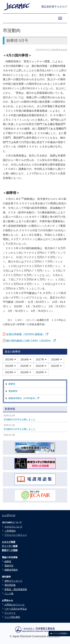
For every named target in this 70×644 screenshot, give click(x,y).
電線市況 (9, 566)
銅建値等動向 (11, 570)
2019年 (10, 366)
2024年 (26, 372)
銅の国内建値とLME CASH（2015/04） (31, 341)
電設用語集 (10, 585)
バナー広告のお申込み (16, 609)
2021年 (41, 366)
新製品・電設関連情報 (16, 589)
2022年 (56, 366)
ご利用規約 (10, 531)
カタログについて (13, 527)
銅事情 (12, 384)
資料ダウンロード (13, 581)
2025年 (41, 372)
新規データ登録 (10, 550)
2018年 (56, 359)
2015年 (11, 359)
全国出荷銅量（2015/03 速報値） (27, 334)
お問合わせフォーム (15, 605)
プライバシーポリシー (16, 535)
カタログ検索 (9, 542)
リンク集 (9, 594)
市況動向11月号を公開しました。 (20, 429)
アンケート (10, 613)
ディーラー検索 (10, 546)
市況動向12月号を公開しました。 (20, 420)
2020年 (26, 366)
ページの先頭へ (59, 633)
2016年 (26, 359)
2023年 (10, 372)
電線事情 (13, 391)
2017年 (41, 359)
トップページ (9, 515)
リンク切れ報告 (12, 617)
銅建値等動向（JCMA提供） (24, 398)
